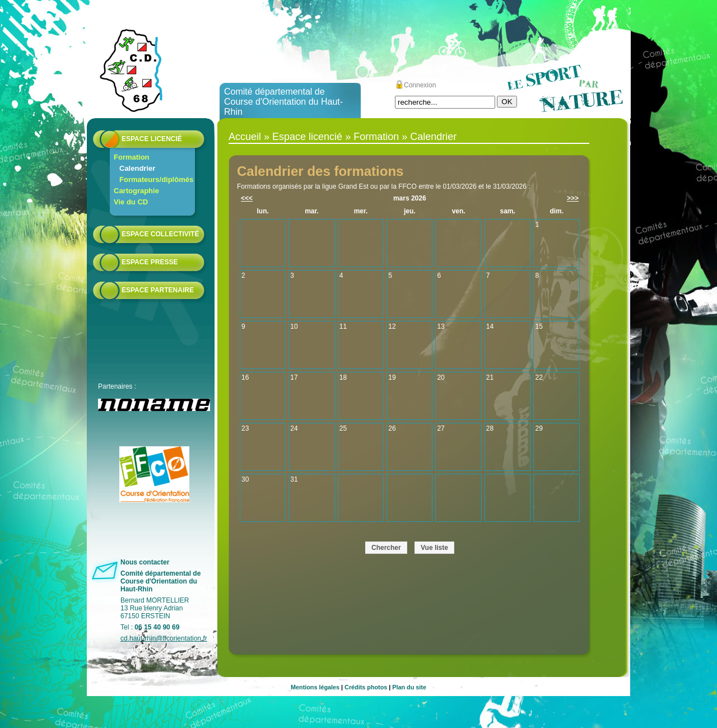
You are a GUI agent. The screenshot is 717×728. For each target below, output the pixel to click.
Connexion (420, 85)
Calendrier (137, 168)
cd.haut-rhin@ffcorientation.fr (164, 638)
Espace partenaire (158, 290)
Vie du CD (131, 202)
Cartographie (136, 191)
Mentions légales (315, 687)
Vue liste (434, 548)
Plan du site (409, 687)
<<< (247, 198)
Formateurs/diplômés (156, 179)
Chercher (386, 548)
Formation (132, 157)
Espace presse (150, 262)
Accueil (245, 137)
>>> (573, 198)
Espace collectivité (160, 234)
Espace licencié (152, 139)
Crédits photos (366, 687)
